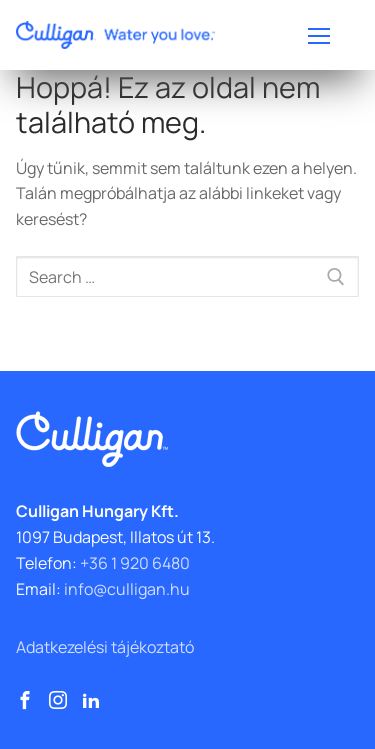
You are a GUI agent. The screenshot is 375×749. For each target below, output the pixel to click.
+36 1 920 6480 (135, 563)
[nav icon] (319, 35)
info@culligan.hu (127, 589)
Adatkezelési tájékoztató (105, 647)
